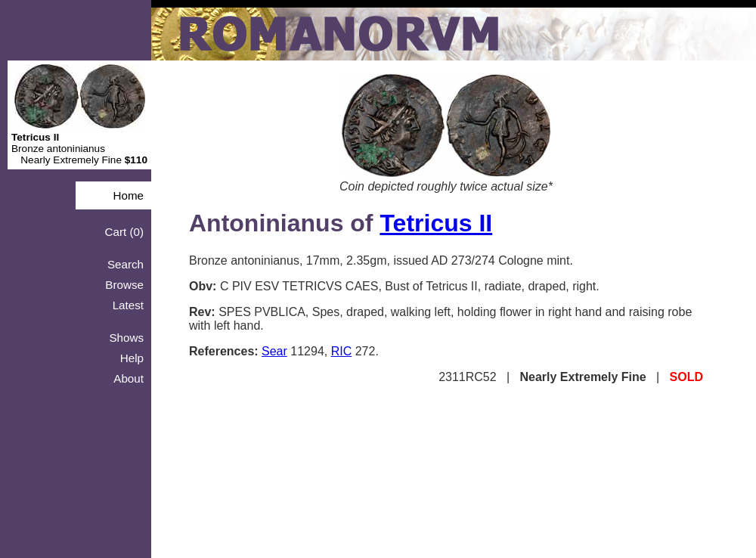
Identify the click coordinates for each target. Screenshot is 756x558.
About (129, 378)
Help (132, 358)
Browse (124, 285)
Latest (128, 305)
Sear (274, 351)
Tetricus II (436, 223)
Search (125, 264)
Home (128, 195)
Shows (126, 338)
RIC (342, 351)
